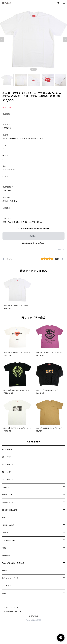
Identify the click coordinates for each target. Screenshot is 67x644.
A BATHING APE (9, 540)
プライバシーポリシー (12, 607)
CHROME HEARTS (9, 510)
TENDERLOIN (8, 495)
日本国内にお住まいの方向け (33, 243)
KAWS (5, 571)
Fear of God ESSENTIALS (13, 563)
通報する (61, 249)
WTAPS (5, 533)
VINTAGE (6, 555)
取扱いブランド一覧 (10, 578)
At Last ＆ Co (8, 502)
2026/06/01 (7, 449)
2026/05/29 (7, 472)
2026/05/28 (7, 480)
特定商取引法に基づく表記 (14, 611)
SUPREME (6, 487)
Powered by (34, 620)
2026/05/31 (7, 457)
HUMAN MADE (8, 525)
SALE (4, 593)
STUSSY (5, 518)
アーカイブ (7, 586)
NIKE (4, 548)
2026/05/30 (7, 464)
